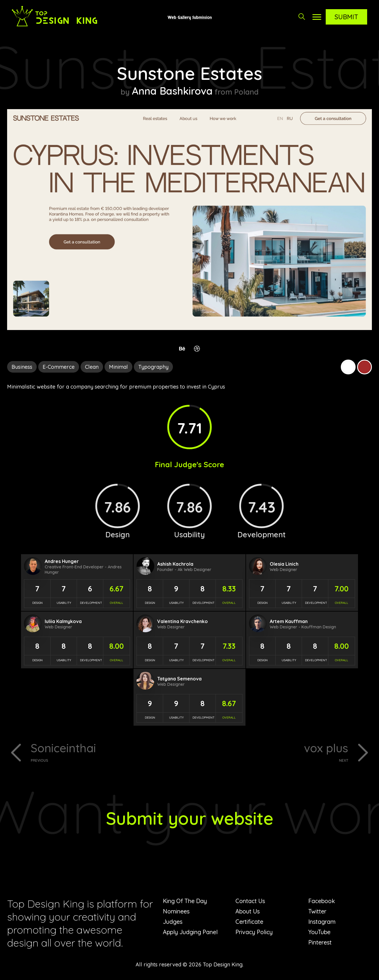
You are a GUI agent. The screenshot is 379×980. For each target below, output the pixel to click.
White (348, 367)
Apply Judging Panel (191, 932)
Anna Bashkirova (172, 91)
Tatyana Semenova (179, 679)
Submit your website (190, 818)
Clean (92, 367)
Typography (153, 367)
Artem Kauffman (289, 621)
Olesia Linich (284, 564)
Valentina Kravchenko (183, 621)
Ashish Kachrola (175, 564)
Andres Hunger (62, 561)
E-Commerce (59, 367)
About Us (248, 912)
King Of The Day (186, 901)
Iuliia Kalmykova (63, 621)
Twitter (317, 912)
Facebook (322, 901)
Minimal (118, 367)
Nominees (176, 912)
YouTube (320, 932)
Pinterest (320, 943)
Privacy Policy (255, 932)
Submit (346, 17)
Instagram (322, 922)
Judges (173, 922)
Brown (364, 367)
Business (22, 367)
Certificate (250, 922)
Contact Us (251, 901)
